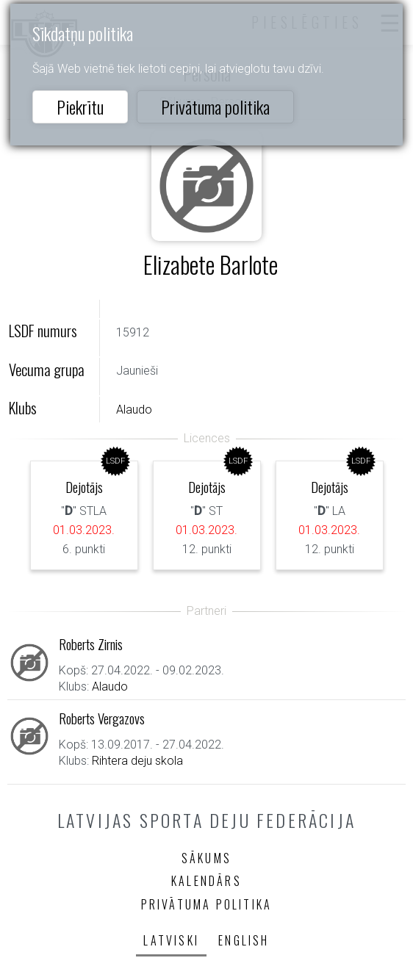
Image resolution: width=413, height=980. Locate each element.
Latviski (171, 940)
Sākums (206, 858)
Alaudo (134, 410)
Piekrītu (80, 107)
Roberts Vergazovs (102, 718)
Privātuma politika (215, 107)
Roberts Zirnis (91, 644)
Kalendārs (206, 881)
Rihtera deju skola (137, 761)
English (244, 940)
